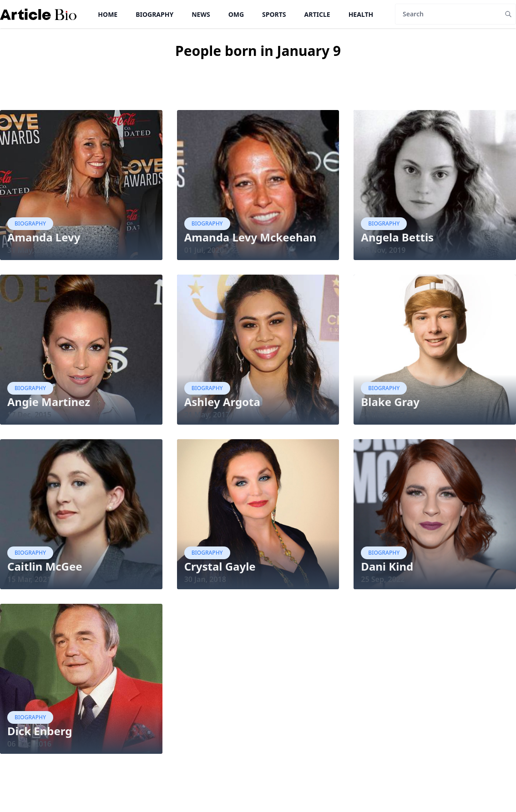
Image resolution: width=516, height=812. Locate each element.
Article (317, 14)
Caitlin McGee (45, 566)
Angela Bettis (397, 237)
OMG (236, 14)
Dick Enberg (40, 731)
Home (108, 14)
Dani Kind (387, 566)
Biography (154, 14)
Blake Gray (390, 402)
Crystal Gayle (220, 566)
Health (361, 14)
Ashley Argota (222, 402)
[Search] (448, 14)
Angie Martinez (49, 402)
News (201, 14)
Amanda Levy (44, 237)
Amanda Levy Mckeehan (250, 237)
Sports (274, 14)
